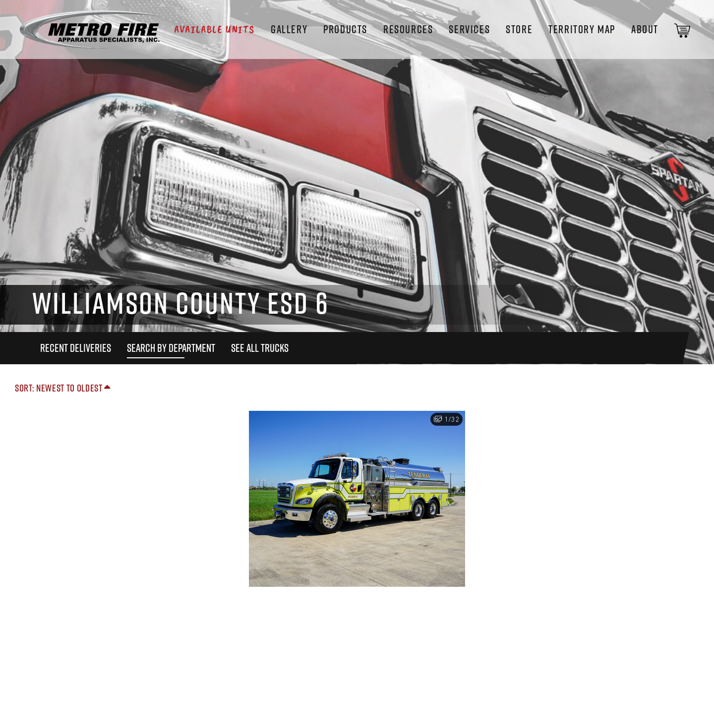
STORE (519, 29)
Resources (408, 29)
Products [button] (345, 29)
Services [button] (469, 29)
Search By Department (171, 348)
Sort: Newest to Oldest (63, 388)
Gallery (289, 29)
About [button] (645, 29)
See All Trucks (260, 348)
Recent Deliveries (76, 348)
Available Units (214, 29)
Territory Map (582, 29)
